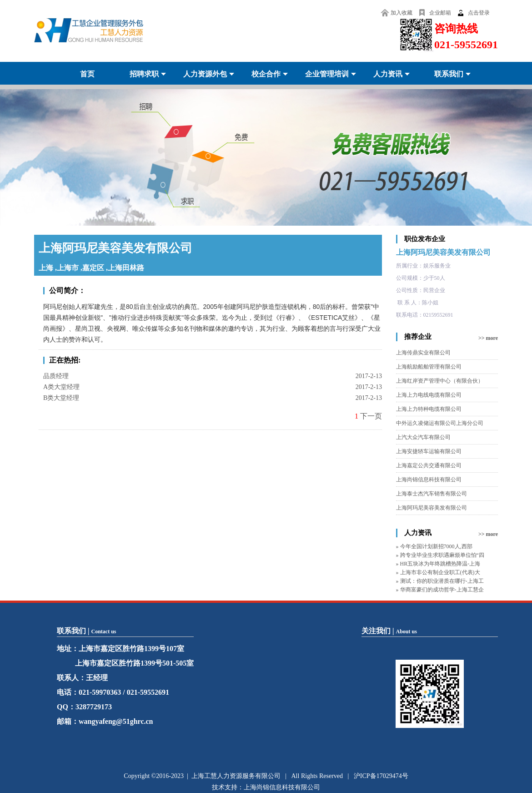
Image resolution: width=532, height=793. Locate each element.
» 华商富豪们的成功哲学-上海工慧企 (440, 590)
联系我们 (449, 74)
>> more (488, 338)
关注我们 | (389, 631)
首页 (87, 74)
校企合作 (266, 74)
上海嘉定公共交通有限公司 (429, 465)
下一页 (371, 416)
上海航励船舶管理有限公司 (429, 367)
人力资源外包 (205, 74)
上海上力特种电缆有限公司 (429, 409)
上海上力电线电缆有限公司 (429, 395)
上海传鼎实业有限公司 (423, 353)
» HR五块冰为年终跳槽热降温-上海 (438, 564)
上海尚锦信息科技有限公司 (429, 480)
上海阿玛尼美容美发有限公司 (443, 252)
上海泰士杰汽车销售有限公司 (432, 494)
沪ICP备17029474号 (381, 776)
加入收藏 (402, 13)
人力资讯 (388, 74)
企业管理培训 (327, 74)
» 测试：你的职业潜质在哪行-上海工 (440, 581)
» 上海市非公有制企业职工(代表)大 (438, 572)
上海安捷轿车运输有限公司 (429, 451)
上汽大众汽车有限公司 (423, 437)
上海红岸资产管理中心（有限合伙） (440, 381)
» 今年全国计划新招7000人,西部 (434, 546)
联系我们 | (87, 631)
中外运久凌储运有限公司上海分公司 (440, 423)
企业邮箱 (440, 13)
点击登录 (479, 13)
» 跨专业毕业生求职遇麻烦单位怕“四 (440, 555)
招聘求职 (144, 74)
